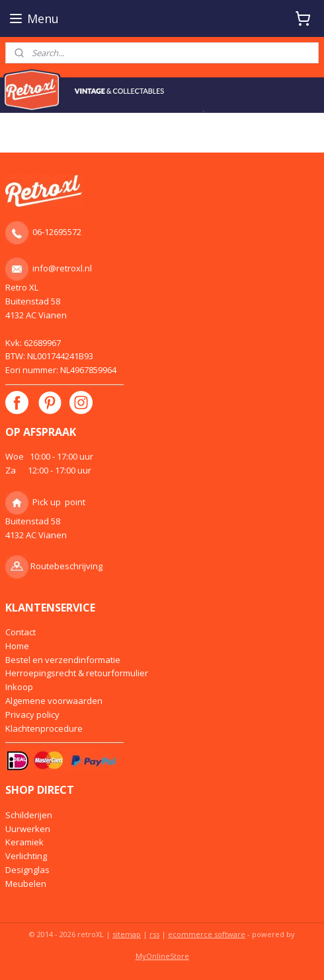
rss (154, 934)
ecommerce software (207, 934)
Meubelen (26, 884)
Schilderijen (29, 815)
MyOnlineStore (162, 956)
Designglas (27, 870)
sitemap (127, 934)
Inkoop (19, 687)
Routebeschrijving (66, 566)
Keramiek (24, 842)
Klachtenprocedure (44, 728)
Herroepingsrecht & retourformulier (77, 673)
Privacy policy (32, 715)
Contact (20, 632)
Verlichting (26, 856)
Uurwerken (28, 829)
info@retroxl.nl (62, 268)
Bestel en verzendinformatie (63, 660)
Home (17, 646)
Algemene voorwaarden (54, 701)
